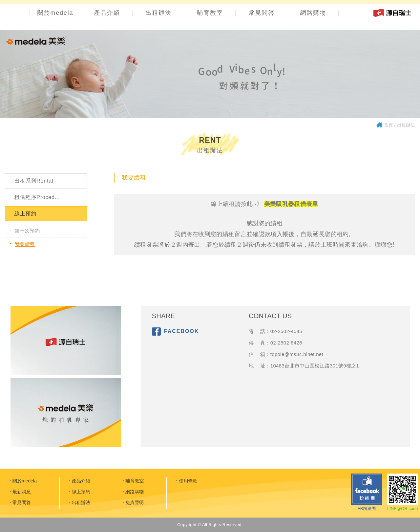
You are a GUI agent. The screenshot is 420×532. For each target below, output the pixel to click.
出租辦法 (159, 13)
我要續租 (25, 244)
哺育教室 (210, 13)
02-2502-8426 (286, 343)
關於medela (55, 13)
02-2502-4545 (286, 331)
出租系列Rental (34, 181)
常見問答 (262, 13)
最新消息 (22, 492)
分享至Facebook (156, 332)
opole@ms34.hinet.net (297, 354)
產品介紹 (107, 13)
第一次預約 (27, 231)
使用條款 (188, 481)
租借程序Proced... (37, 197)
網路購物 (313, 13)
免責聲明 (135, 502)
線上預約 (25, 214)
